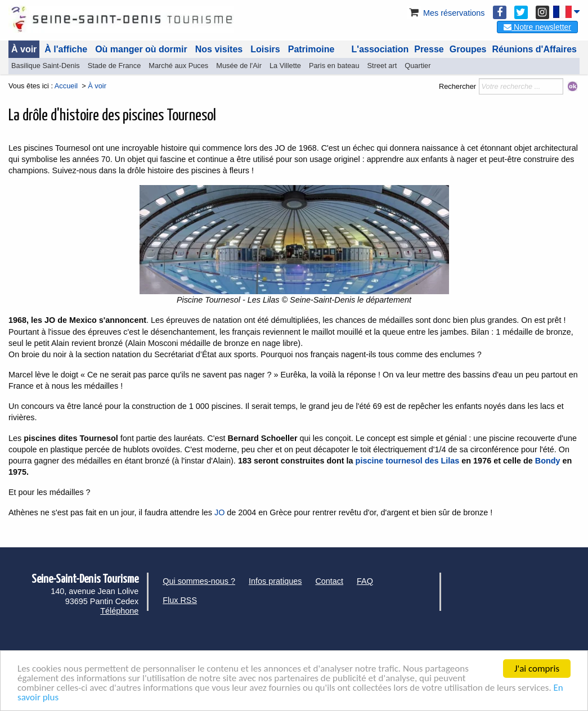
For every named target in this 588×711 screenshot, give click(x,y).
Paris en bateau (334, 66)
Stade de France (115, 66)
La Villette (285, 66)
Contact (329, 581)
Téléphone (119, 611)
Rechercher (457, 86)
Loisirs (265, 49)
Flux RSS (180, 600)
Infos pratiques (275, 581)
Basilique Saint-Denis (46, 66)
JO (221, 512)
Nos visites (219, 49)
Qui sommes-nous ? (199, 581)
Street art (382, 66)
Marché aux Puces (178, 66)
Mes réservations (446, 13)
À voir (24, 49)
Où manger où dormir (141, 49)
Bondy (548, 461)
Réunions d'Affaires (535, 49)
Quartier (418, 66)
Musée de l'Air (239, 66)
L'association (380, 49)
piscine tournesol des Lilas (408, 461)
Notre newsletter (537, 27)
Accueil (66, 86)
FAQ (365, 581)
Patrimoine (311, 49)
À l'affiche (66, 49)
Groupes (468, 49)
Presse (429, 49)
